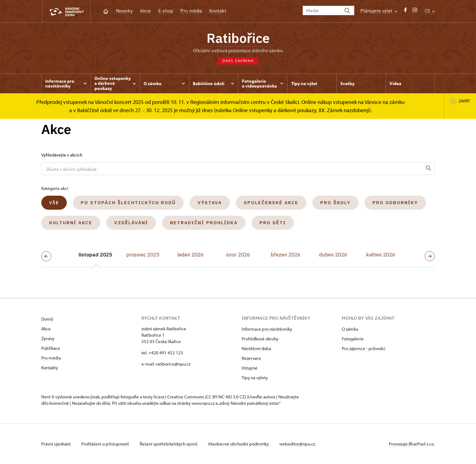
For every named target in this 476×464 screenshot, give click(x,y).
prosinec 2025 (143, 255)
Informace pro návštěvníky (267, 329)
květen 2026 (381, 255)
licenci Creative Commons (179, 397)
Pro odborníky (395, 203)
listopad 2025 (95, 255)
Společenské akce (271, 203)
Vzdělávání (131, 223)
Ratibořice (238, 38)
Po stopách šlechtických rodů (128, 203)
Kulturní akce (71, 223)
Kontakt (218, 11)
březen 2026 (286, 255)
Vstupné (250, 368)
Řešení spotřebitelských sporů (169, 444)
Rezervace (251, 358)
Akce (145, 11)
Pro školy (335, 203)
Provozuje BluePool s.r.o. (412, 444)
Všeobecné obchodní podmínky (239, 444)
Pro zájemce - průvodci (364, 348)
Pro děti (273, 223)
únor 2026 (238, 255)
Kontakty (50, 368)
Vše (54, 203)
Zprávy (48, 338)
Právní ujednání (56, 444)
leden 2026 (190, 255)
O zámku (350, 329)
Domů (47, 319)
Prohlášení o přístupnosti (106, 444)
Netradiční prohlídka (204, 223)
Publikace (51, 348)
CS (430, 11)
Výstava (210, 203)
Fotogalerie (353, 339)
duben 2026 (333, 255)
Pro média (191, 11)
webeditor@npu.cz (297, 444)
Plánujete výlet (379, 11)
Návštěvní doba (256, 348)
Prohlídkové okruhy (260, 339)
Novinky (124, 11)
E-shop (166, 11)
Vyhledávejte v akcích (62, 155)
